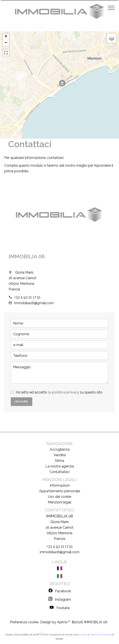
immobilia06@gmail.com (34, 303)
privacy (83, 635)
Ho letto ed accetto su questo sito (59, 392)
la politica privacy (64, 392)
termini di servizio (101, 635)
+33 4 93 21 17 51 (27, 297)
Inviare (22, 402)
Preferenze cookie (24, 622)
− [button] (6, 43)
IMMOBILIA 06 (27, 256)
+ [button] (6, 37)
